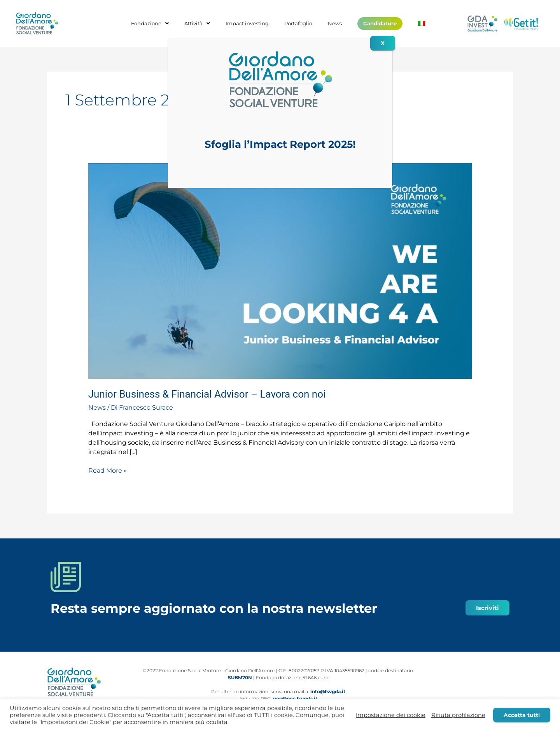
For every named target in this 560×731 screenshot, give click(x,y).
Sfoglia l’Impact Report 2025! (280, 144)
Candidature (380, 23)
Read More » (108, 470)
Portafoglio (298, 24)
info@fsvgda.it (328, 692)
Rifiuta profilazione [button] (458, 715)
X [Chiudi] (383, 43)
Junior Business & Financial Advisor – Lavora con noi (207, 394)
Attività (197, 24)
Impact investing (247, 24)
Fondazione (150, 24)
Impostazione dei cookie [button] (391, 715)
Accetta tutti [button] (522, 715)
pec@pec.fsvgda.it (295, 699)
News (335, 24)
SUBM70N (240, 678)
